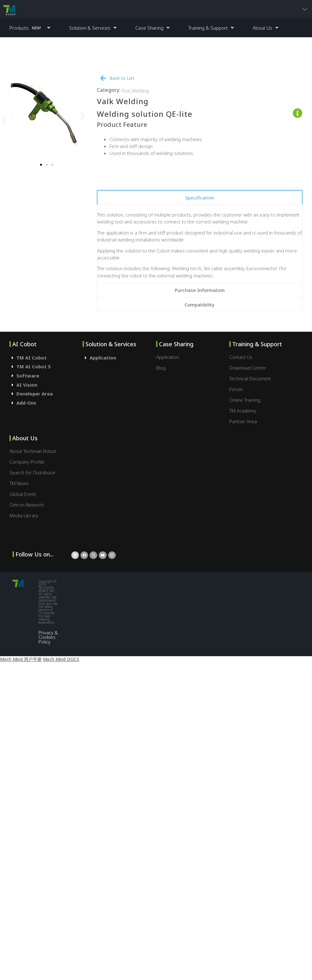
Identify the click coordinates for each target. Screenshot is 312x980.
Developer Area (35, 394)
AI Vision (27, 385)
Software (28, 376)
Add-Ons (26, 403)
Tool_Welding (135, 91)
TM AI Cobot (32, 358)
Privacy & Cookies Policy (48, 637)
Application (103, 358)
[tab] (200, 197)
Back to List (122, 78)
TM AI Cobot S (34, 366)
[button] (41, 165)
